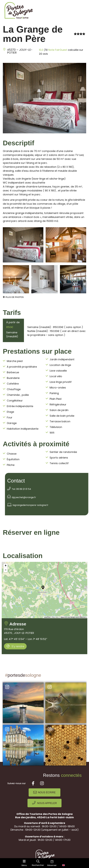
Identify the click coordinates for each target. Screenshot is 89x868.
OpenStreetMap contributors (73, 617)
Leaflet (47, 617)
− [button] (6, 570)
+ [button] (6, 566)
